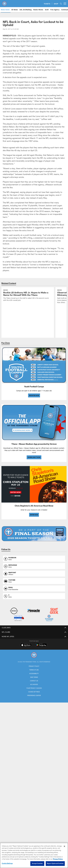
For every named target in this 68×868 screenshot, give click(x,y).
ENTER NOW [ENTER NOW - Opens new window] (34, 515)
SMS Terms (34, 677)
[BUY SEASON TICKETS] (34, 534)
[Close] (64, 846)
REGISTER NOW (34, 395)
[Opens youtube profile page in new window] (34, 581)
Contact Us (34, 681)
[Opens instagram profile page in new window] (34, 566)
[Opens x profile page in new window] (34, 596)
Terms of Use (34, 670)
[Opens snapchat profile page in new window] (34, 574)
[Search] (61, 4)
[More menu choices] (65, 4)
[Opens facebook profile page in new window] (34, 559)
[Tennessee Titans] (34, 655)
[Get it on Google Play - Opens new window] (41, 646)
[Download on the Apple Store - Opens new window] (26, 645)
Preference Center (34, 695)
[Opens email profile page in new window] (34, 588)
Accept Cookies (37, 863)
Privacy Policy (34, 666)
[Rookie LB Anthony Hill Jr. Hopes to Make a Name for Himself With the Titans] (28, 296)
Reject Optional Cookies (55, 863)
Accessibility (34, 673)
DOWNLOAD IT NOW (34, 457)
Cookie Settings (34, 692)
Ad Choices (34, 684)
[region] (34, 855)
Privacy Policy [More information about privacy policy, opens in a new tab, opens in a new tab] (58, 859)
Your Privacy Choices (34, 688)
